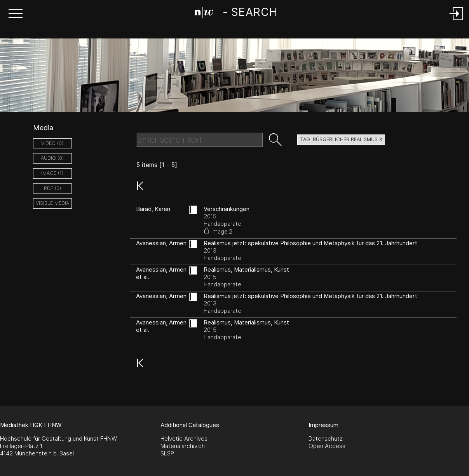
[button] (16, 14)
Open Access (327, 446)
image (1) (52, 173)
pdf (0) (52, 188)
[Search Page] (236, 14)
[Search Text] (200, 140)
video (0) (52, 143)
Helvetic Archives (184, 439)
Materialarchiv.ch (183, 446)
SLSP (167, 453)
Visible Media (52, 203)
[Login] (457, 21)
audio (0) (52, 158)
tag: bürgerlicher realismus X (341, 139)
